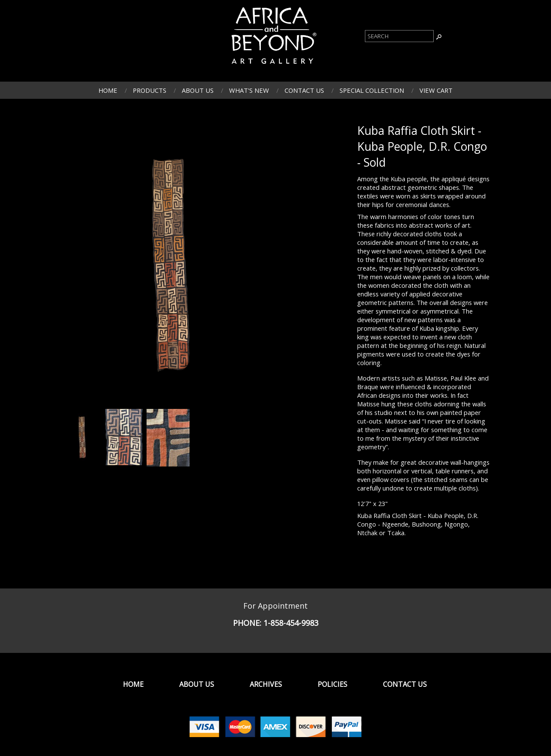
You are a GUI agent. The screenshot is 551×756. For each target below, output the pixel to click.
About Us (198, 90)
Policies (332, 684)
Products (150, 90)
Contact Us (304, 90)
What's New (249, 90)
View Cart (436, 90)
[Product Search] (399, 36)
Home (108, 90)
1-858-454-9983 (291, 623)
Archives (266, 684)
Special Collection (372, 90)
